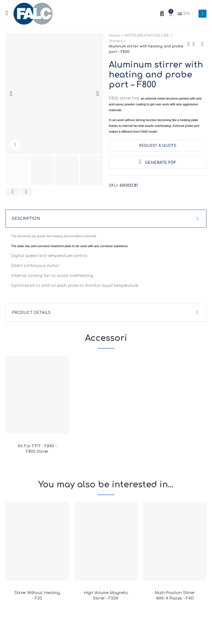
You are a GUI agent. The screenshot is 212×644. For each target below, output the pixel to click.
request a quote (158, 146)
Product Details (31, 313)
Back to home (195, 44)
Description (26, 219)
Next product (202, 44)
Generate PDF (158, 162)
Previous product (189, 44)
